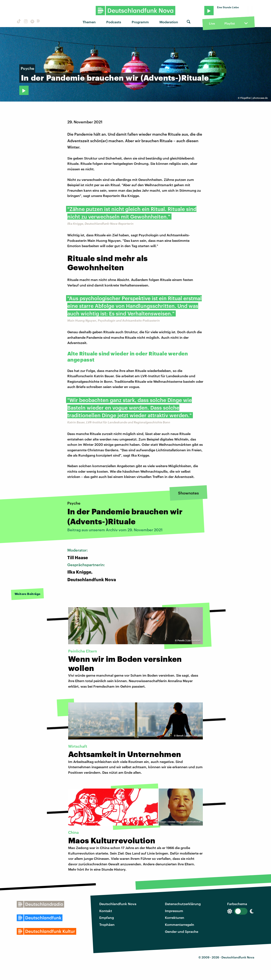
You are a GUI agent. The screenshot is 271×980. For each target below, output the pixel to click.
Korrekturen (175, 917)
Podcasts (114, 22)
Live (212, 23)
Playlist (230, 23)
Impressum (174, 911)
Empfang (107, 917)
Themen (89, 22)
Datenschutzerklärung (183, 904)
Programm (140, 22)
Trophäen (107, 924)
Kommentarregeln (180, 924)
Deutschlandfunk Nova (118, 904)
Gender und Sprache (182, 931)
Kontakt (106, 911)
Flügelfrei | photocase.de (254, 98)
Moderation (169, 22)
